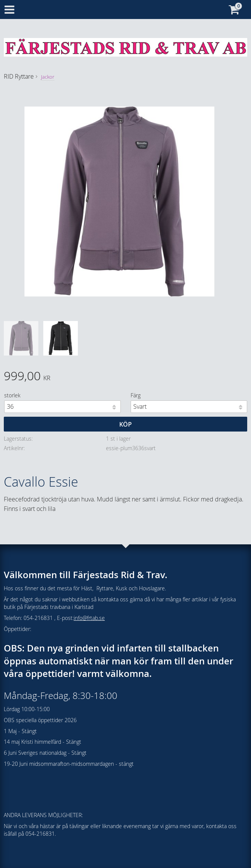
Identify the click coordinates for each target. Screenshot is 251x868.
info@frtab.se (89, 618)
